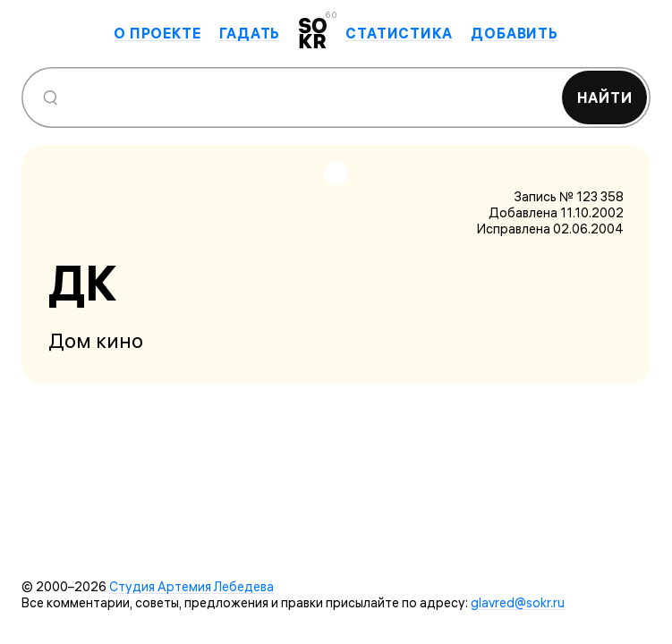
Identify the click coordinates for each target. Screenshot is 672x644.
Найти (605, 97)
